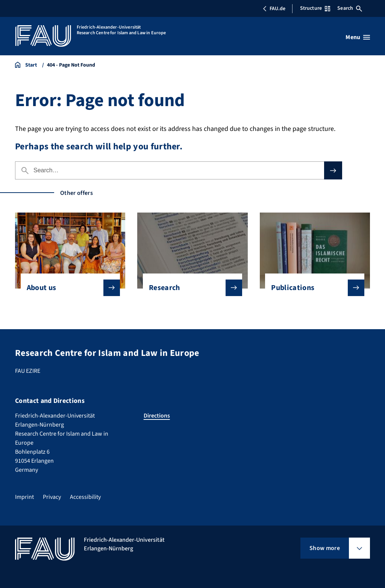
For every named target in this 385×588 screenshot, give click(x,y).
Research (189, 288)
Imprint (24, 497)
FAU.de (274, 9)
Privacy (52, 497)
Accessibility (85, 497)
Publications (312, 288)
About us (67, 288)
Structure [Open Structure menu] (315, 8)
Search (350, 8)
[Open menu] (358, 37)
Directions (157, 416)
